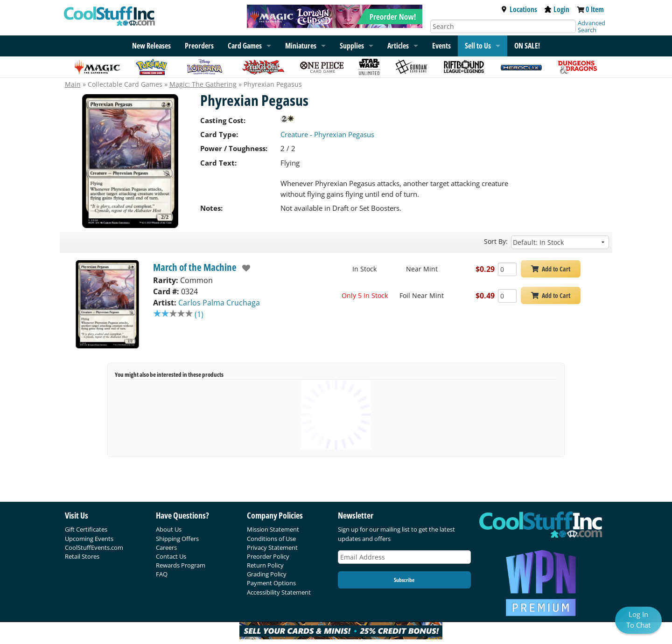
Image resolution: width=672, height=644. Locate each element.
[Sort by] (560, 242)
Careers (166, 547)
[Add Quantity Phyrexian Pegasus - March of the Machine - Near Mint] (507, 269)
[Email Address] (405, 557)
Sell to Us (478, 46)
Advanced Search (591, 26)
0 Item (595, 9)
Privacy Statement (272, 547)
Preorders (199, 46)
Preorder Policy (268, 556)
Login (557, 9)
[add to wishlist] (244, 268)
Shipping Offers (177, 539)
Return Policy (265, 565)
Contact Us (171, 556)
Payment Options (271, 583)
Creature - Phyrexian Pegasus (327, 134)
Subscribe (404, 580)
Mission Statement (273, 529)
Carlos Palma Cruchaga (219, 303)
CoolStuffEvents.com (94, 547)
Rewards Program (181, 565)
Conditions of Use (271, 539)
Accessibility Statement (279, 592)
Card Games (245, 46)
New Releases (151, 46)
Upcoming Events (89, 539)
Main (73, 84)
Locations (519, 9)
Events (441, 46)
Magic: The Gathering (203, 84)
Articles (398, 46)
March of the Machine (195, 267)
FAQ (162, 574)
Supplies (352, 46)
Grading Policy (267, 574)
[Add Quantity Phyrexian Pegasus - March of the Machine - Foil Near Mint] (507, 296)
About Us (169, 529)
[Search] (503, 26)
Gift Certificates (86, 529)
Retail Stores (82, 556)
